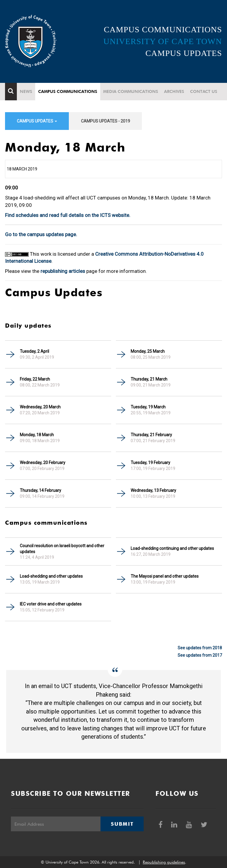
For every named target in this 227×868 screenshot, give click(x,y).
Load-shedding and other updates (51, 576)
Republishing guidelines (164, 862)
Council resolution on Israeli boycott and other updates (62, 549)
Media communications (131, 91)
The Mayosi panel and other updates (165, 576)
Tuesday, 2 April (34, 351)
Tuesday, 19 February (150, 463)
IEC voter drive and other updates (51, 604)
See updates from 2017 (200, 655)
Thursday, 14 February (40, 490)
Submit (122, 824)
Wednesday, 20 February (43, 463)
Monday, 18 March (37, 435)
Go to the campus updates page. (41, 234)
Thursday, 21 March (149, 379)
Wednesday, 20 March (40, 407)
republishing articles (63, 271)
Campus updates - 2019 (106, 121)
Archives (174, 91)
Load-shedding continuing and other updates (172, 548)
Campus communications (68, 91)
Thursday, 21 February (151, 435)
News (26, 91)
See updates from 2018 (200, 648)
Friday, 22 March (35, 379)
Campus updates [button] (37, 121)
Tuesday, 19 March (148, 407)
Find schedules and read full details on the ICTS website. (68, 215)
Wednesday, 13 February (153, 490)
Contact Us (204, 91)
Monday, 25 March (148, 351)
